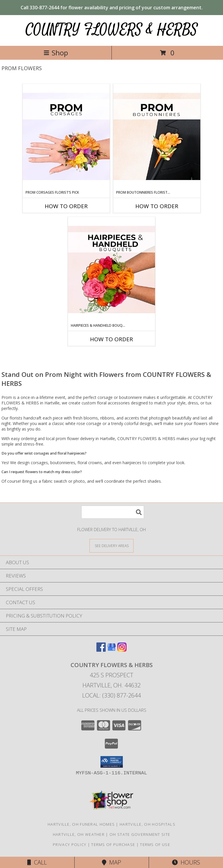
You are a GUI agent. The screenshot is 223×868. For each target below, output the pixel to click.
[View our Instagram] (122, 650)
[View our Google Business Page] (111, 650)
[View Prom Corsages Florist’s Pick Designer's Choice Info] (66, 137)
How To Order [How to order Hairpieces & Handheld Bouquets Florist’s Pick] (111, 339)
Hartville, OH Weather (79, 834)
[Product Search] (113, 512)
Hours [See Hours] (186, 862)
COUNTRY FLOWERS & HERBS (112, 30)
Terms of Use (155, 845)
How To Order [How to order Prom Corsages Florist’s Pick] (66, 206)
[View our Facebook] (101, 650)
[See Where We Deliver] (111, 545)
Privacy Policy (70, 845)
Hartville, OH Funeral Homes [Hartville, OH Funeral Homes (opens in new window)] (81, 824)
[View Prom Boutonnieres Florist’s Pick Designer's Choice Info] (157, 137)
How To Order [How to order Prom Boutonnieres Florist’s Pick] (157, 206)
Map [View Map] (111, 862)
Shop (56, 53)
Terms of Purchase (113, 845)
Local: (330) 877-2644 (111, 695)
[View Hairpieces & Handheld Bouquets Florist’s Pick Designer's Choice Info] (111, 270)
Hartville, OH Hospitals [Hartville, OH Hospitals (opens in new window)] (148, 824)
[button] (112, 762)
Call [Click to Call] (37, 862)
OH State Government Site (140, 834)
